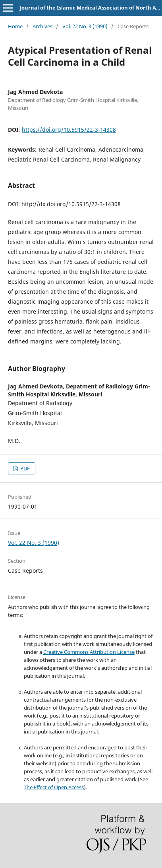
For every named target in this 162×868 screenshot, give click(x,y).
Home (15, 26)
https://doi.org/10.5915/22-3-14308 (69, 130)
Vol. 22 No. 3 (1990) (85, 26)
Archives (42, 26)
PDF (24, 468)
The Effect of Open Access (54, 787)
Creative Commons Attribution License (89, 652)
